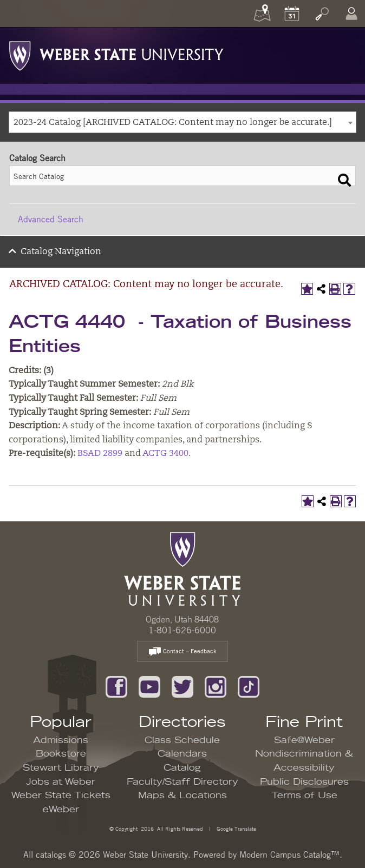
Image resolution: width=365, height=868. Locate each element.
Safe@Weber (304, 740)
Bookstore (61, 754)
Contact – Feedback (182, 652)
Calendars (182, 754)
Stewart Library (61, 768)
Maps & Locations (182, 796)
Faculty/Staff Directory (182, 782)
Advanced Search (51, 219)
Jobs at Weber (61, 782)
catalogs (51, 854)
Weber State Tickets (61, 796)
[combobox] (182, 122)
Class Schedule (182, 740)
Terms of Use (304, 796)
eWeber (61, 810)
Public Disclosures (304, 782)
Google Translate (236, 828)
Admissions (61, 740)
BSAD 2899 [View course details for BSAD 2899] (100, 454)
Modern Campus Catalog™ (289, 854)
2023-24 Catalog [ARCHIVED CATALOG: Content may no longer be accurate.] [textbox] (173, 123)
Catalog (182, 768)
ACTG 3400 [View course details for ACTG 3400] (165, 454)
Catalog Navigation (61, 252)
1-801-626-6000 (182, 630)
